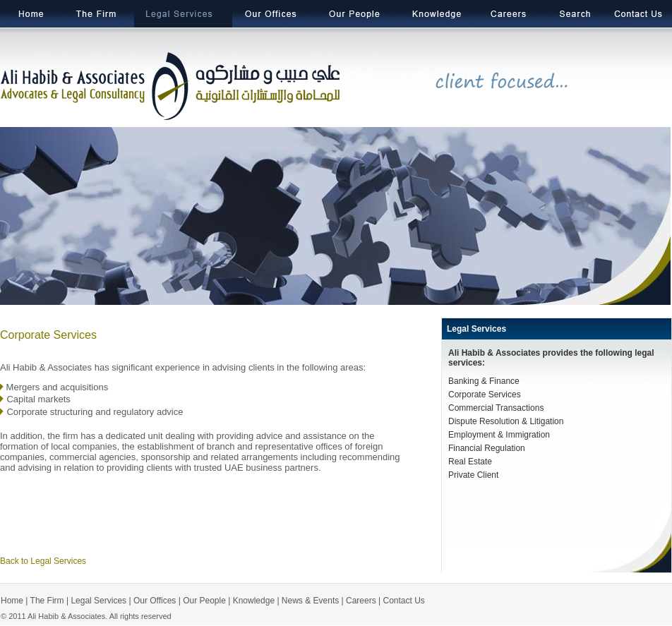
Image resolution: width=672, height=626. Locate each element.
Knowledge (254, 601)
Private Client (473, 475)
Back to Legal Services (43, 561)
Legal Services (476, 329)
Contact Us (404, 601)
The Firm (46, 601)
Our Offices (155, 601)
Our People (204, 601)
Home (12, 601)
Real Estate (470, 462)
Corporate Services (485, 395)
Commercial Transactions (496, 408)
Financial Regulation (487, 448)
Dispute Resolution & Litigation (506, 421)
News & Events (310, 601)
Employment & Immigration (499, 435)
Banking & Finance (484, 381)
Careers (361, 601)
